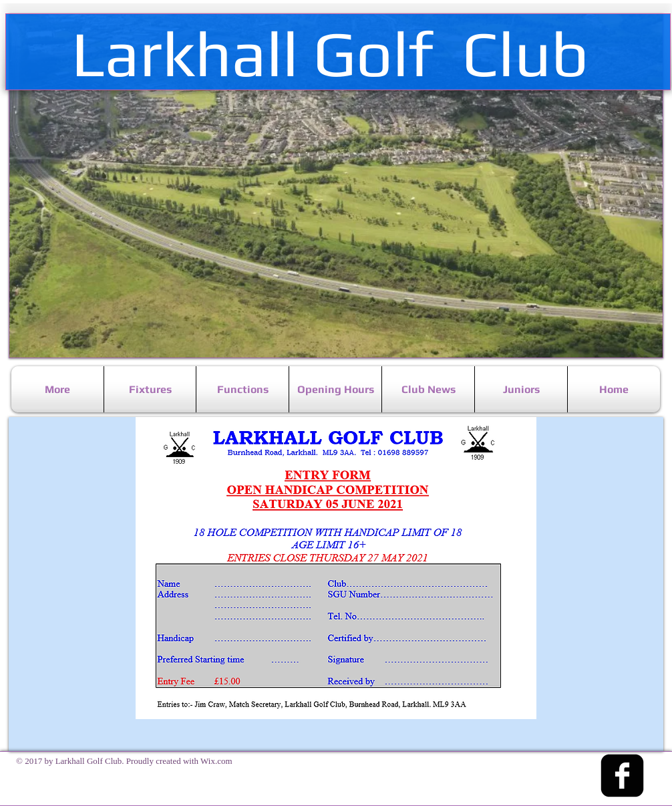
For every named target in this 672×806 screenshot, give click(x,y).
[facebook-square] (622, 776)
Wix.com (216, 761)
